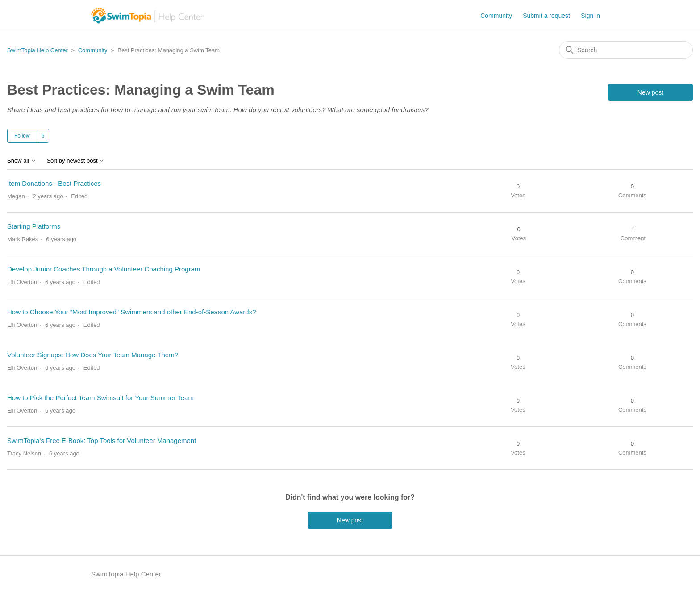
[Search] (626, 50)
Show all (22, 161)
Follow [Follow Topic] (22, 136)
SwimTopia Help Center (37, 50)
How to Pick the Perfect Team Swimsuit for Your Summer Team (100, 398)
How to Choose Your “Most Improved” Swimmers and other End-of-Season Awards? (132, 312)
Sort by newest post (75, 161)
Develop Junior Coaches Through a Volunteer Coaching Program (104, 269)
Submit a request (546, 16)
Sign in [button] (590, 16)
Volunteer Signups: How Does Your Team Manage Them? (93, 355)
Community (496, 16)
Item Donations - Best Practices (54, 183)
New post (650, 92)
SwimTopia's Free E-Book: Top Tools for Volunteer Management (102, 441)
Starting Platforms (34, 226)
